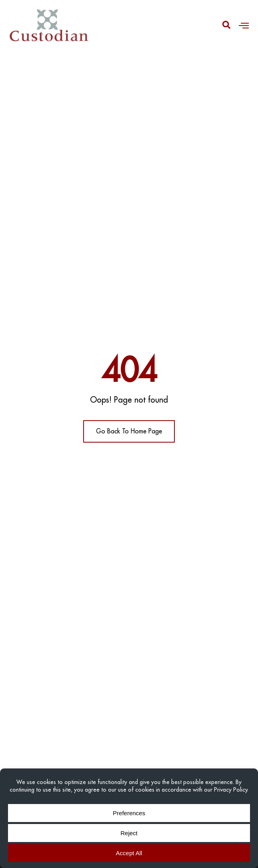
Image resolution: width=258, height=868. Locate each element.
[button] (244, 25)
